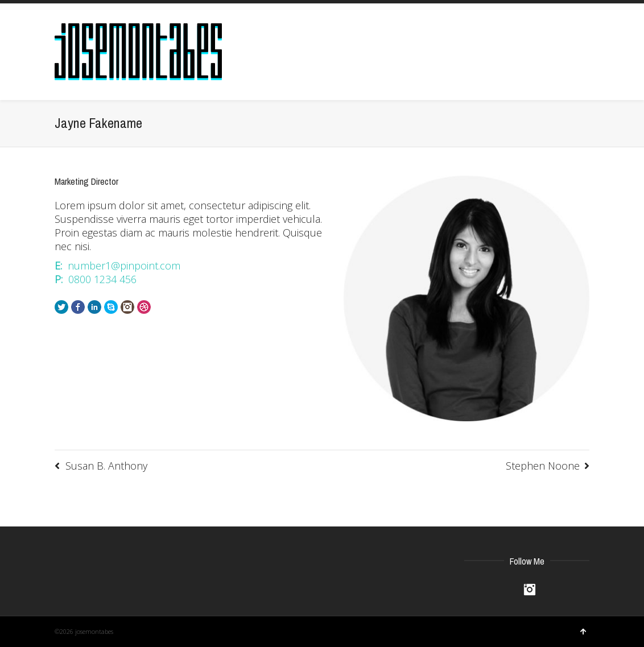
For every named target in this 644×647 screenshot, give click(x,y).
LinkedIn (94, 307)
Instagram (127, 307)
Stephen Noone (543, 466)
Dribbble (144, 307)
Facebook (78, 307)
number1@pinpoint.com (124, 266)
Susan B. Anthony (106, 466)
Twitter (61, 307)
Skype (111, 307)
